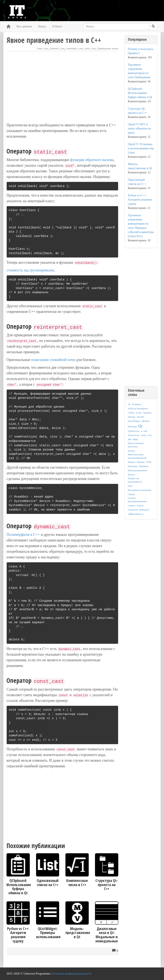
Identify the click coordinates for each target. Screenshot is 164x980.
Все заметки (24, 26)
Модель (132, 462)
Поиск (42, 26)
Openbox (148, 413)
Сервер (131, 494)
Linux (139, 413)
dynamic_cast (57, 49)
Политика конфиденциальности (72, 974)
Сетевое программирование (137, 500)
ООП (149, 462)
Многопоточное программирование (137, 456)
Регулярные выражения (140, 490)
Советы (132, 505)
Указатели (133, 510)
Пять (130, 486)
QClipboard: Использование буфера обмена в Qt (140, 93)
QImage (132, 417)
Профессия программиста (135, 480)
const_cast (42, 49)
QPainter (146, 421)
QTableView (134, 431)
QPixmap (132, 426)
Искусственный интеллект (136, 445)
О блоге (57, 26)
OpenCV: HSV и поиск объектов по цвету (139, 129)
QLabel (141, 417)
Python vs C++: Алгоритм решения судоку (140, 200)
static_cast (90, 49)
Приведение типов (108, 49)
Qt (140, 426)
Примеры (144, 466)
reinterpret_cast (74, 49)
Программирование (138, 470)
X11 (150, 435)
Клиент (132, 451)
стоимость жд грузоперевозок (30, 270)
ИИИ (135, 439)
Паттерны (133, 466)
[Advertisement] (62, 87)
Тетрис (140, 505)
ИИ (130, 439)
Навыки (141, 462)
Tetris (144, 435)
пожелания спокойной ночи (53, 360)
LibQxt (131, 413)
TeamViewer (134, 435)
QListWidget (134, 421)
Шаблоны (144, 510)
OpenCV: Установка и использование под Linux (141, 148)
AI (129, 404)
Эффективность (136, 514)
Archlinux (136, 404)
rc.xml (144, 431)
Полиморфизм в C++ (23, 535)
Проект (132, 475)
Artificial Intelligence (138, 408)
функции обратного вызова (92, 160)
